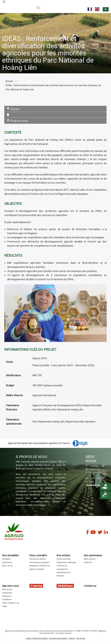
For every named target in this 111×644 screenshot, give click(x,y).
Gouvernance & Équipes (39, 562)
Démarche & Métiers (38, 559)
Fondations (7, 599)
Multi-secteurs (90, 559)
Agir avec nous (11, 586)
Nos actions (63, 555)
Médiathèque (65, 586)
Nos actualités (10, 555)
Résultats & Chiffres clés (40, 566)
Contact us (90, 586)
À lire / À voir (7, 566)
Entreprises (7, 596)
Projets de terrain (64, 559)
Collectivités (7, 593)
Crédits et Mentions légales (37, 638)
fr (90, 9)
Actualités (6, 559)
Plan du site (81, 638)
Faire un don (7, 589)
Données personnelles (58, 638)
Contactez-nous (94, 485)
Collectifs (88, 562)
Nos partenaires (93, 555)
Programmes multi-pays (66, 562)
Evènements (7, 562)
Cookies (72, 638)
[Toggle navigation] (38, 8)
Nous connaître (38, 555)
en (98, 9)
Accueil (9, 81)
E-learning (36, 586)
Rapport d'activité (37, 569)
